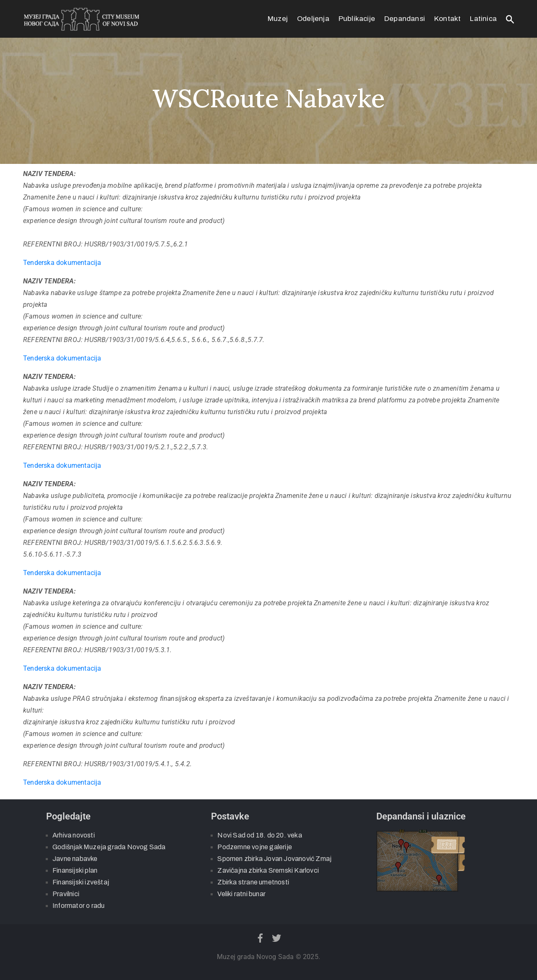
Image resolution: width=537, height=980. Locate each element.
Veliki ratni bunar (241, 894)
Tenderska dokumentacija (62, 263)
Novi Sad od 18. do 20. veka (259, 835)
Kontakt (447, 19)
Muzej (278, 19)
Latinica (483, 19)
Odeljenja (313, 19)
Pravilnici (66, 894)
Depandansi (405, 19)
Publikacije (357, 19)
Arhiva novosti (74, 835)
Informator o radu (78, 906)
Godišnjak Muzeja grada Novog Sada (109, 847)
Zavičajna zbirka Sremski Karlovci (268, 870)
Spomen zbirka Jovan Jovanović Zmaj (274, 859)
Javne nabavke (75, 859)
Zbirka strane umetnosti (253, 882)
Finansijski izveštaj (81, 882)
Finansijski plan (75, 870)
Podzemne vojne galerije (255, 847)
